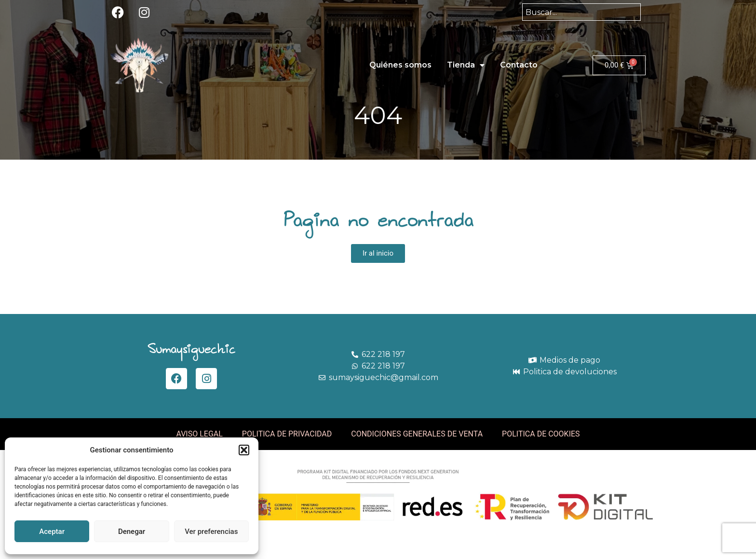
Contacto (519, 65)
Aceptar (52, 532)
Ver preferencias (211, 532)
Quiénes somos (400, 65)
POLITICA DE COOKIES (541, 434)
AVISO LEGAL (199, 434)
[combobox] (581, 12)
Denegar (132, 532)
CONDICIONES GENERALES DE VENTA (417, 434)
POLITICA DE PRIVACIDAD (287, 434)
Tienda (466, 65)
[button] (244, 450)
